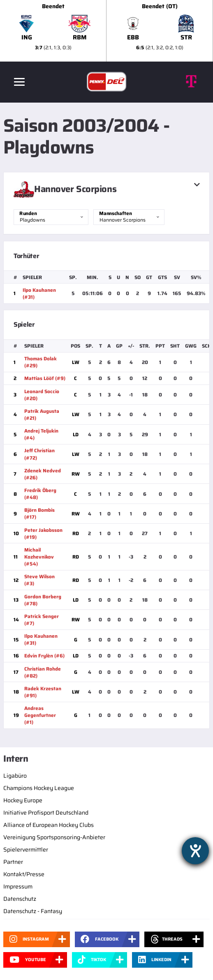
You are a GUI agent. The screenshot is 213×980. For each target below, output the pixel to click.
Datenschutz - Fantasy (33, 911)
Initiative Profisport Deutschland (46, 813)
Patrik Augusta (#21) (42, 414)
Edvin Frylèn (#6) (44, 656)
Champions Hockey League (39, 788)
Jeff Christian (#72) (39, 454)
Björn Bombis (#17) (39, 513)
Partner (13, 862)
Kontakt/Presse (24, 874)
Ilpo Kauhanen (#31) (39, 293)
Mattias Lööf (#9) (45, 378)
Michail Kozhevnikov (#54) (39, 557)
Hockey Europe (23, 800)
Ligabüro (15, 776)
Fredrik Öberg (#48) (40, 494)
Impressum (18, 886)
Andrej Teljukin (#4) (41, 434)
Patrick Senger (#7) (42, 620)
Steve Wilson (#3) (39, 580)
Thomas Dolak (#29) (41, 362)
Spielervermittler (26, 849)
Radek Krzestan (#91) (43, 692)
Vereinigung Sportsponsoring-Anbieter (54, 837)
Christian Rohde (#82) (43, 672)
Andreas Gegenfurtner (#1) (40, 715)
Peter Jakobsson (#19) (43, 534)
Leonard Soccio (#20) (42, 395)
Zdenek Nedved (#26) (43, 474)
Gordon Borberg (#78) (43, 600)
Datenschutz (20, 899)
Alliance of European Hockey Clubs (49, 825)
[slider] (106, 31)
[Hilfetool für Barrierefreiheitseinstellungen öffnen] (195, 851)
